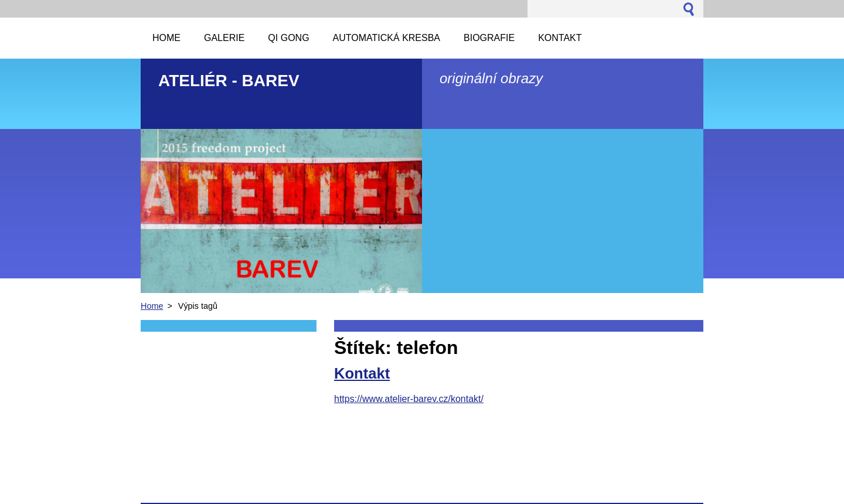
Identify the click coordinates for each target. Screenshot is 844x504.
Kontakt (362, 373)
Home (152, 306)
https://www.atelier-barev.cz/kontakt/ (409, 399)
